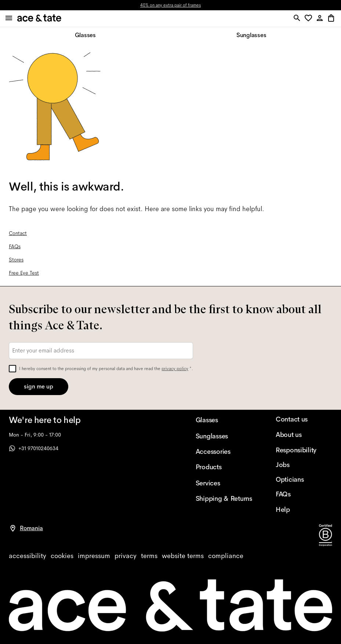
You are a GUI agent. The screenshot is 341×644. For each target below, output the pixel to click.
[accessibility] (28, 556)
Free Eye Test (24, 273)
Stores (16, 260)
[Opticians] (304, 480)
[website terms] (183, 556)
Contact (18, 233)
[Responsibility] (304, 450)
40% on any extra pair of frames (170, 5)
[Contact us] (304, 419)
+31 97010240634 (34, 448)
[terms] (149, 556)
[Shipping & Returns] (224, 499)
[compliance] (226, 556)
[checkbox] (12, 369)
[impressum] (94, 556)
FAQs (15, 246)
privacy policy (175, 369)
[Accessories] (224, 452)
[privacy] (126, 556)
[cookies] (62, 556)
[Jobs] (304, 465)
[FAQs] (304, 494)
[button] (310, 19)
